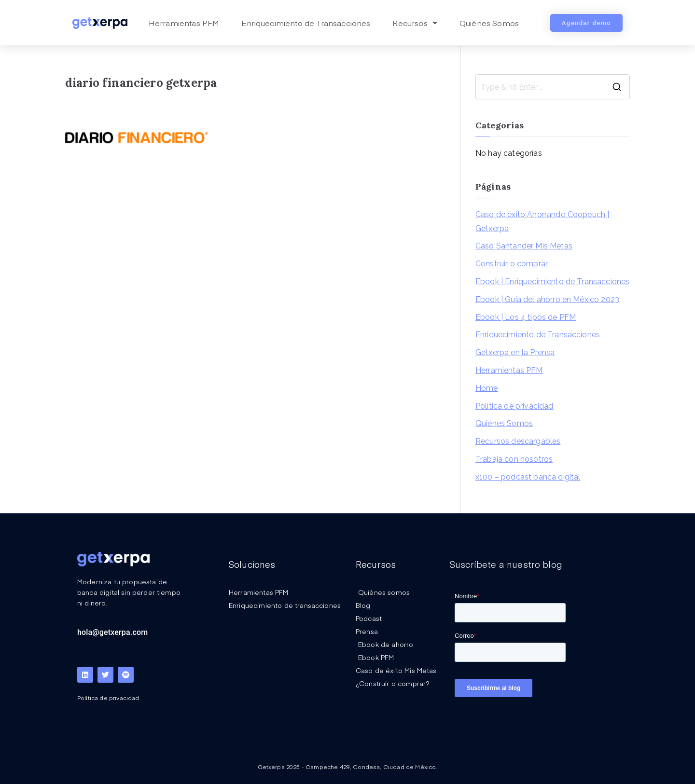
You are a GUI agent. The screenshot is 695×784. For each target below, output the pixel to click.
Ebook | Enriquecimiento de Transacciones (552, 282)
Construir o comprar (512, 264)
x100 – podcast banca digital (528, 477)
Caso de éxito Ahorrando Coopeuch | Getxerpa (542, 221)
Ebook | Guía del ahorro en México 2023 (547, 299)
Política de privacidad (514, 406)
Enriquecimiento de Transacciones (306, 23)
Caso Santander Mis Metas (524, 246)
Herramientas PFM (184, 23)
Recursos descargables (518, 441)
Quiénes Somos (489, 23)
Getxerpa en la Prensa (515, 352)
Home (487, 388)
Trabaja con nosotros (514, 459)
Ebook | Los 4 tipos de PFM (526, 317)
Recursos (415, 23)
